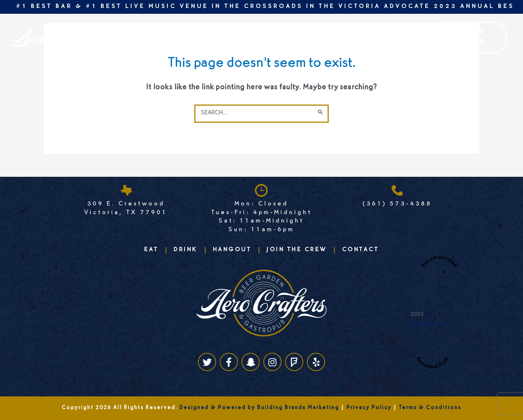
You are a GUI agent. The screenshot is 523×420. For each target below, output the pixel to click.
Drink (140, 37)
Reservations (277, 37)
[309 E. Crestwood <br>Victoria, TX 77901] (126, 190)
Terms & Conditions (430, 408)
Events (174, 37)
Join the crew (220, 37)
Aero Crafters (428, 324)
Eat (113, 37)
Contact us (331, 37)
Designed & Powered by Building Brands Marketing (259, 408)
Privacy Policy (369, 408)
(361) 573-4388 (397, 204)
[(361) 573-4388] (397, 190)
